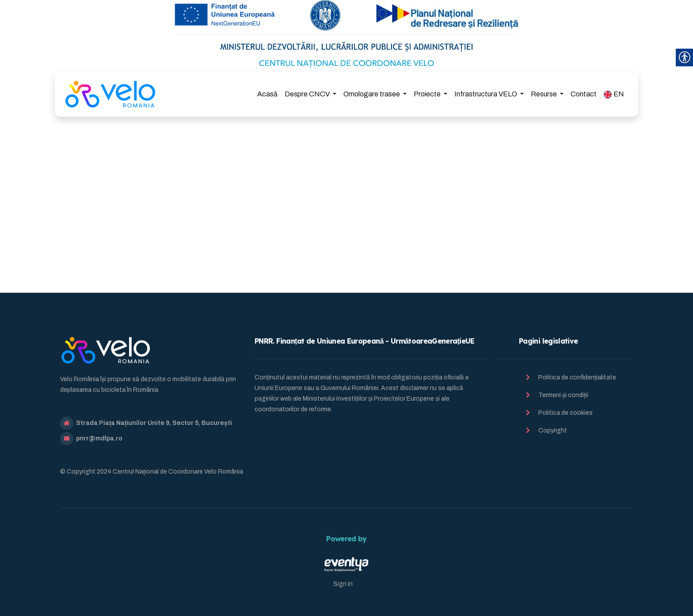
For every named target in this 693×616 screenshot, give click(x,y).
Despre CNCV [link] (308, 94)
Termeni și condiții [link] (563, 395)
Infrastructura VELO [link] (486, 94)
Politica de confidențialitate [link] (577, 377)
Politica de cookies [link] (565, 413)
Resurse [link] (544, 94)
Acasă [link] (267, 94)
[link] (110, 94)
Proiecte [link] (428, 94)
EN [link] (614, 94)
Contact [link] (584, 94)
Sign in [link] (343, 584)
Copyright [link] (553, 430)
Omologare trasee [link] (372, 94)
